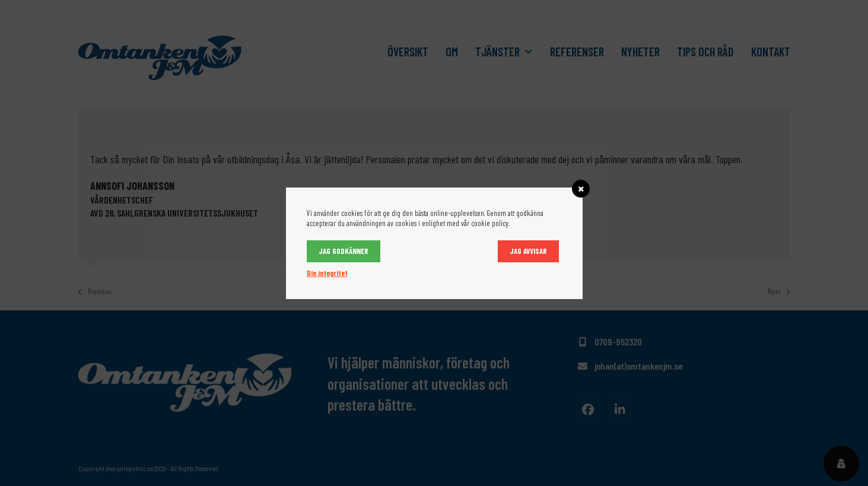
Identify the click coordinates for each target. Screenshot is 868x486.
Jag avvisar (528, 251)
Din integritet (327, 273)
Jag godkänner (344, 251)
